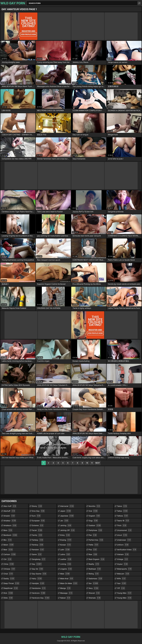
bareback (10, 535)
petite (94, 545)
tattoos (123, 516)
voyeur (122, 564)
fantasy (38, 540)
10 (87, 463)
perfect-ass (96, 540)
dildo (8, 598)
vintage (123, 559)
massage (66, 593)
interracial (67, 506)
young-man (124, 593)
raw (93, 554)
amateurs (10, 525)
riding (94, 574)
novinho (94, 506)
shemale (95, 598)
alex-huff (10, 506)
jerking (66, 525)
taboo (122, 506)
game (37, 554)
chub (8, 574)
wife (121, 579)
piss (93, 550)
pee (93, 535)
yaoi (122, 583)
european (38, 521)
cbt (8, 559)
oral (93, 511)
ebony (37, 506)
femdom (38, 550)
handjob (38, 583)
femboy (38, 545)
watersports (124, 569)
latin (65, 550)
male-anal (67, 579)
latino (65, 554)
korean (66, 545)
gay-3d (38, 569)
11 (92, 463)
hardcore (39, 593)
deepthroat (11, 588)
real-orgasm (97, 559)
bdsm (9, 545)
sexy (94, 588)
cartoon (10, 554)
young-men (124, 598)
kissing (66, 540)
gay (37, 564)
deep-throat (11, 583)
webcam (123, 574)
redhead (95, 569)
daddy (9, 579)
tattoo (122, 511)
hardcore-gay (41, 598)
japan (66, 511)
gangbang (39, 559)
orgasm (94, 516)
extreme (38, 525)
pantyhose (95, 530)
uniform (123, 545)
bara (8, 530)
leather (66, 559)
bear (8, 550)
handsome (39, 588)
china (9, 564)
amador (9, 516)
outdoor (95, 525)
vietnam (123, 554)
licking (66, 564)
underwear (124, 540)
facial (37, 530)
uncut (122, 535)
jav (64, 521)
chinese (9, 569)
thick (122, 525)
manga (65, 588)
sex (93, 583)
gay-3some (39, 574)
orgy (93, 521)
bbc (8, 540)
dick (8, 593)
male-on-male (69, 583)
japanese (67, 516)
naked (65, 598)
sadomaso (95, 579)
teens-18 (123, 521)
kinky (65, 535)
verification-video (127, 550)
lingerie (66, 569)
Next (98, 463)
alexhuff (9, 511)
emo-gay (38, 511)
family (37, 535)
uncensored (124, 530)
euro (36, 516)
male (65, 574)
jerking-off (68, 530)
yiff (121, 588)
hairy (37, 579)
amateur (10, 521)
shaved (94, 593)
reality (94, 564)
